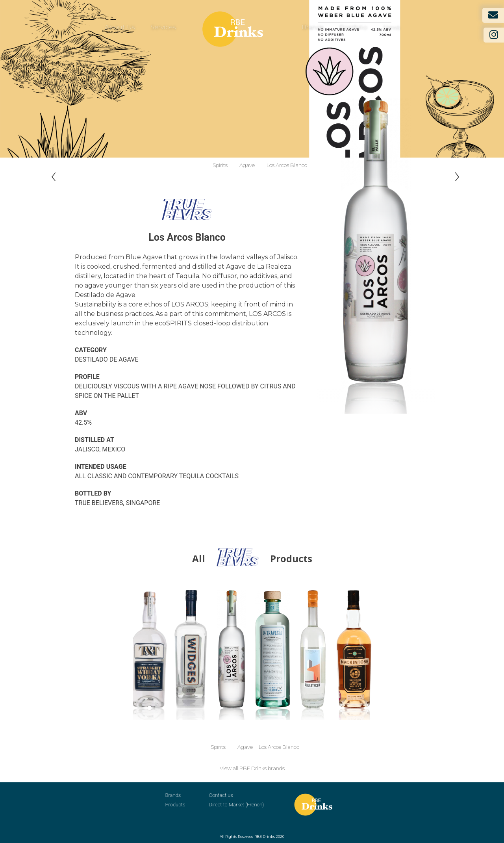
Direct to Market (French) (237, 805)
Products (175, 805)
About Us (120, 27)
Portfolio (353, 27)
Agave (247, 165)
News (391, 27)
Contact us (221, 795)
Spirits (220, 165)
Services (163, 27)
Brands (312, 27)
